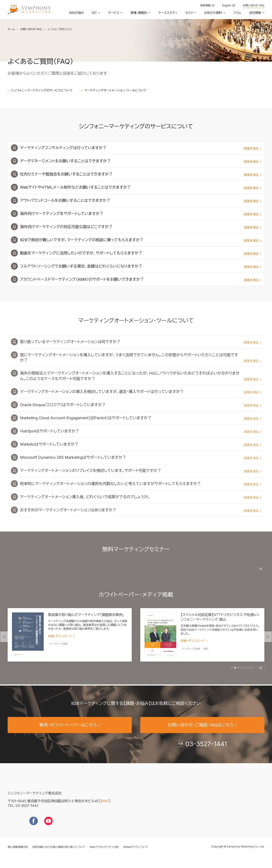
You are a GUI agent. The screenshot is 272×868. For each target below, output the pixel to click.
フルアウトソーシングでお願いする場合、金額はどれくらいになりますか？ (141, 267)
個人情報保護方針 (18, 854)
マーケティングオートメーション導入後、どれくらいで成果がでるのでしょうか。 (141, 504)
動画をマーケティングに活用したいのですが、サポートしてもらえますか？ (141, 254)
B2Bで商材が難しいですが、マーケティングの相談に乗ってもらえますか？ (141, 240)
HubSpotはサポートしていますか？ (141, 438)
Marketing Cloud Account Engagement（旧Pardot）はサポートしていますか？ (141, 425)
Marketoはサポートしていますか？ (141, 452)
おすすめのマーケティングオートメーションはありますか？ (141, 517)
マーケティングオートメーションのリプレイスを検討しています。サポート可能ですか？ (141, 478)
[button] (96, 14)
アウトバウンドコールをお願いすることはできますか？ (141, 201)
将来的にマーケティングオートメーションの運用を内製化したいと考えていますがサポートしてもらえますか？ (141, 491)
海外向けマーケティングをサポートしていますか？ (141, 214)
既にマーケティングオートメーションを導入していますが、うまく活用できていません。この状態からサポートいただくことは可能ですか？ (141, 365)
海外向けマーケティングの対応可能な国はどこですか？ (141, 227)
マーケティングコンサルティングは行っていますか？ (141, 148)
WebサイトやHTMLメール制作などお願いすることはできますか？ (141, 188)
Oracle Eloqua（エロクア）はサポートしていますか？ (141, 412)
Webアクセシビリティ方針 (104, 854)
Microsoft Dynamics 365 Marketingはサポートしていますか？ (141, 465)
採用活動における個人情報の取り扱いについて (59, 854)
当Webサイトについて (136, 854)
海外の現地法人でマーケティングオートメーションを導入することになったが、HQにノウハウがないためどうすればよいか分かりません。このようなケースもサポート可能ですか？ (141, 383)
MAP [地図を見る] (105, 808)
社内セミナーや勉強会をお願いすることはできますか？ (141, 175)
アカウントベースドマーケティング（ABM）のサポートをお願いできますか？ (141, 280)
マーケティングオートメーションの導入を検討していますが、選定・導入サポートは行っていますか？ (141, 399)
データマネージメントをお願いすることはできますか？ (141, 162)
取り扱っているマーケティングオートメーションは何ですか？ (141, 349)
